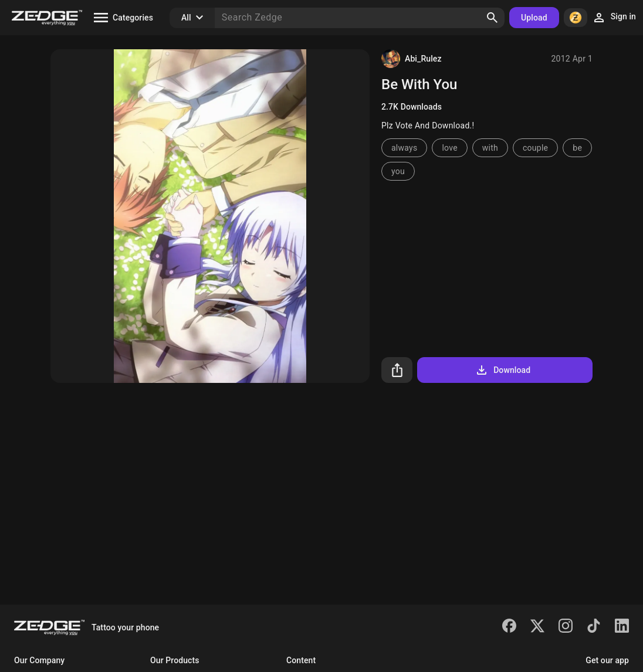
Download (502, 370)
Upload (534, 18)
